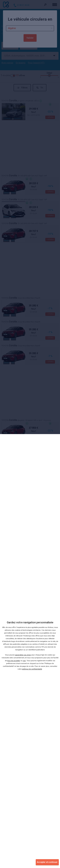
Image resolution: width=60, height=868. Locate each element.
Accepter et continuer (47, 862)
